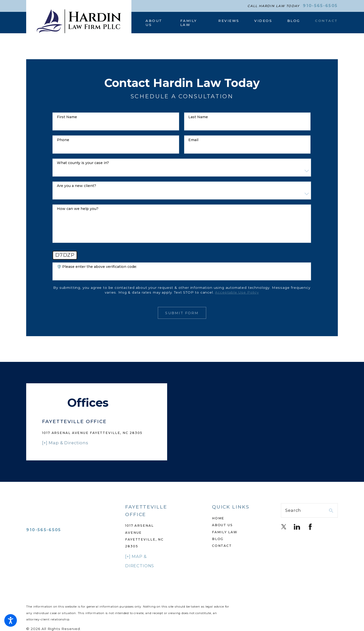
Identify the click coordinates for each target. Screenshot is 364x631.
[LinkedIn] (297, 527)
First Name (67, 117)
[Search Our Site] (331, 511)
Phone (63, 140)
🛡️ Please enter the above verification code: (97, 267)
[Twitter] (284, 527)
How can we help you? (78, 209)
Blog (218, 539)
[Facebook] (310, 527)
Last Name (198, 117)
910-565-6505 (320, 6)
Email (193, 140)
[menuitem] (155, 23)
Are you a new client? (77, 186)
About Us (222, 525)
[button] (11, 620)
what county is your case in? (83, 163)
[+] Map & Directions (65, 443)
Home (218, 518)
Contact (222, 546)
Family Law (225, 532)
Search (293, 510)
